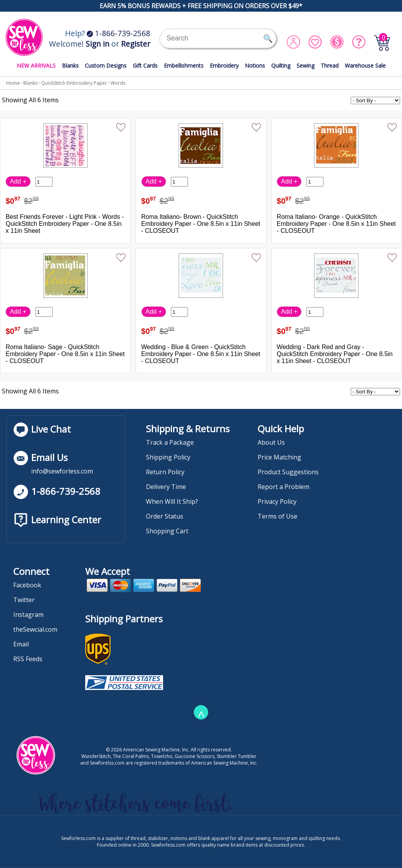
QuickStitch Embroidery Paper (74, 83)
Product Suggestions (288, 472)
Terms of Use (277, 516)
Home (13, 83)
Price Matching (279, 457)
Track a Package (170, 442)
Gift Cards (145, 65)
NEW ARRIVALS (36, 65)
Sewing (305, 65)
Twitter (24, 600)
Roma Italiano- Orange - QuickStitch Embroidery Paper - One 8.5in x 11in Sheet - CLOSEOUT (336, 224)
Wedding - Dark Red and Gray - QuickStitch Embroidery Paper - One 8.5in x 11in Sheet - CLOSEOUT (335, 354)
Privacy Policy (277, 501)
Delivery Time (166, 487)
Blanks (70, 65)
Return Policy (165, 472)
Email (21, 644)
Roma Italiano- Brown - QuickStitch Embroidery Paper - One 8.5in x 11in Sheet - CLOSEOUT (201, 224)
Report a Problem (284, 487)
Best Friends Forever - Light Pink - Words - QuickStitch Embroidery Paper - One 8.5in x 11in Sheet (65, 224)
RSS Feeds (28, 659)
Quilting (281, 65)
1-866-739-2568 (118, 33)
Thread (330, 65)
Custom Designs (106, 65)
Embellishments (184, 65)
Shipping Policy (168, 457)
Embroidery (224, 65)
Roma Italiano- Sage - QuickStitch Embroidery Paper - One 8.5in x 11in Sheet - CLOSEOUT (65, 354)
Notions (255, 65)
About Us (271, 442)
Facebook (27, 585)
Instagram (28, 615)
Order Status (165, 516)
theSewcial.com (35, 629)
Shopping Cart (167, 531)
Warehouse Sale (365, 65)
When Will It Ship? (172, 501)
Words (118, 83)
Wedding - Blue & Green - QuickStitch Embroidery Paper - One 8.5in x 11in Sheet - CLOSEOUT (201, 354)
